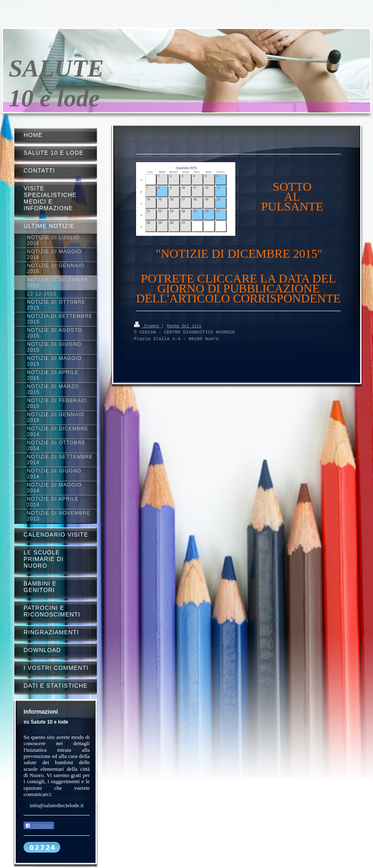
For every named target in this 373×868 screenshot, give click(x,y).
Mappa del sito (184, 326)
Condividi (39, 826)
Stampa (148, 326)
